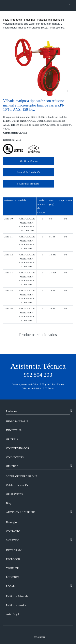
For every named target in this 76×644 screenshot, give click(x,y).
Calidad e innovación (17, 485)
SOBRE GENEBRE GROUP (21, 476)
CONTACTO (13, 531)
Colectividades (17, 448)
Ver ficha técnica (28, 161)
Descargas (11, 522)
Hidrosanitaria (17, 421)
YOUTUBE (12, 568)
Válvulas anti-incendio (50, 20)
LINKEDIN (12, 577)
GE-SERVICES (14, 494)
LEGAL (10, 586)
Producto (17, 20)
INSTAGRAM (14, 550)
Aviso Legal (12, 614)
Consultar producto (28, 184)
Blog (9, 503)
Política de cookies (16, 605)
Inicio (6, 20)
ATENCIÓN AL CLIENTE (20, 512)
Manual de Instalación (28, 172)
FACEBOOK (13, 559)
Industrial (29, 20)
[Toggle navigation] (70, 6)
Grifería (12, 439)
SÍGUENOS (13, 540)
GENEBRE (12, 466)
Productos (11, 411)
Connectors (15, 457)
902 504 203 (38, 375)
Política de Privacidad (18, 596)
